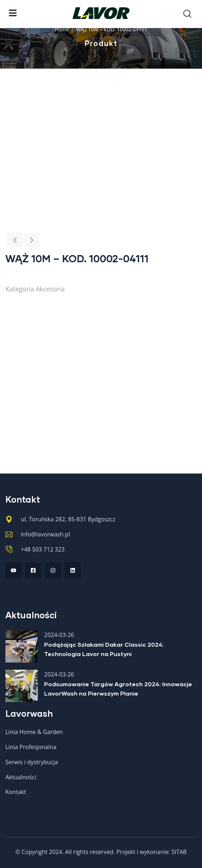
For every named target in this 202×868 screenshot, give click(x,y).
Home (62, 29)
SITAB (179, 852)
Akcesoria (50, 289)
